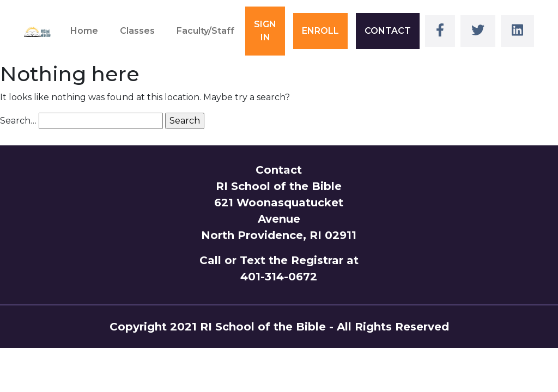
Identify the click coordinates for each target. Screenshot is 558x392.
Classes (137, 31)
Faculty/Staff (205, 31)
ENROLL (320, 31)
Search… (18, 121)
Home (84, 31)
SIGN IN (265, 31)
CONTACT (388, 31)
